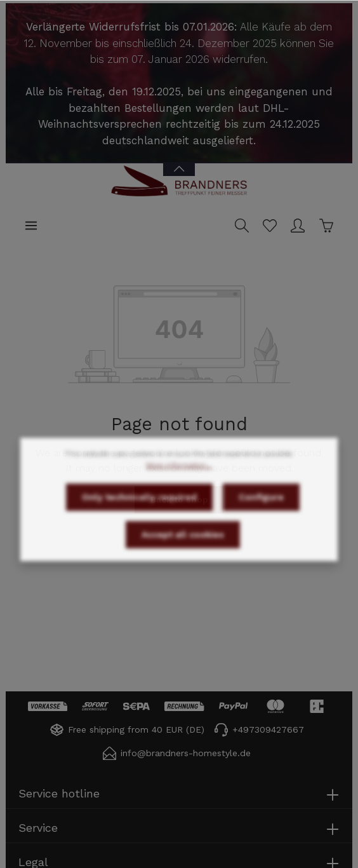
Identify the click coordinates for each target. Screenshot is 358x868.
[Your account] (298, 226)
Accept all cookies (183, 552)
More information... (179, 483)
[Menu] (31, 226)
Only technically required (139, 515)
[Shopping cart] (326, 226)
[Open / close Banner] (179, 161)
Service (38, 828)
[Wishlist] (270, 226)
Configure (261, 515)
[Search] (242, 226)
